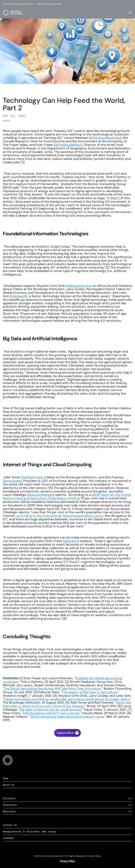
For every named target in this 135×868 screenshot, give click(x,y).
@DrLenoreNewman (105, 138)
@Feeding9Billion (68, 145)
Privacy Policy (67, 861)
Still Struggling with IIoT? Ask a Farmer (51, 713)
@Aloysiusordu (79, 286)
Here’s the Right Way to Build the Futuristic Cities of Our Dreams (67, 704)
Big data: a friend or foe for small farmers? (51, 710)
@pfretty (71, 541)
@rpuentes (12, 481)
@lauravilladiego (41, 495)
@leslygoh (19, 296)
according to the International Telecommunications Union (60, 516)
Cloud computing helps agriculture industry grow (67, 717)
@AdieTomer (32, 477)
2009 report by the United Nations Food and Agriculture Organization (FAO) (67, 497)
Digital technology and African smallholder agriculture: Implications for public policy (67, 699)
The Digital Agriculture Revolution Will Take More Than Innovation (52, 689)
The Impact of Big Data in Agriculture (90, 692)
